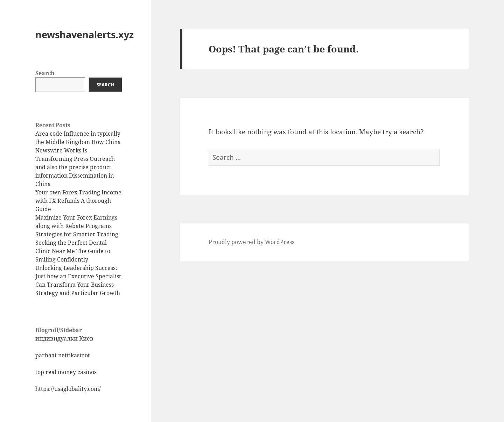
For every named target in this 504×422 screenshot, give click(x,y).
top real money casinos (66, 372)
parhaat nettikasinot (63, 355)
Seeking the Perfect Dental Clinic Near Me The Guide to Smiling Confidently (73, 251)
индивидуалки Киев (64, 338)
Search (45, 73)
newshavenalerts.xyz (85, 34)
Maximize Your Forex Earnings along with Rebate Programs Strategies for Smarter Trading (77, 226)
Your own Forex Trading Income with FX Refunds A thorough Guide (78, 201)
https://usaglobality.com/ (68, 389)
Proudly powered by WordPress (251, 242)
